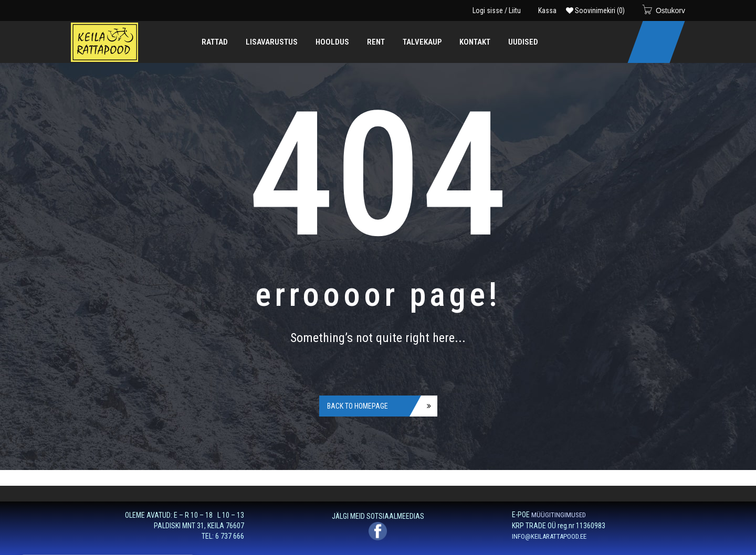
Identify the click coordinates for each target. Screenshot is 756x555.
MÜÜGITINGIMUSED (559, 515)
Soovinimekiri (595, 10)
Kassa (547, 10)
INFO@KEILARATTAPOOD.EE (549, 536)
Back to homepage (358, 406)
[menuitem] (215, 42)
